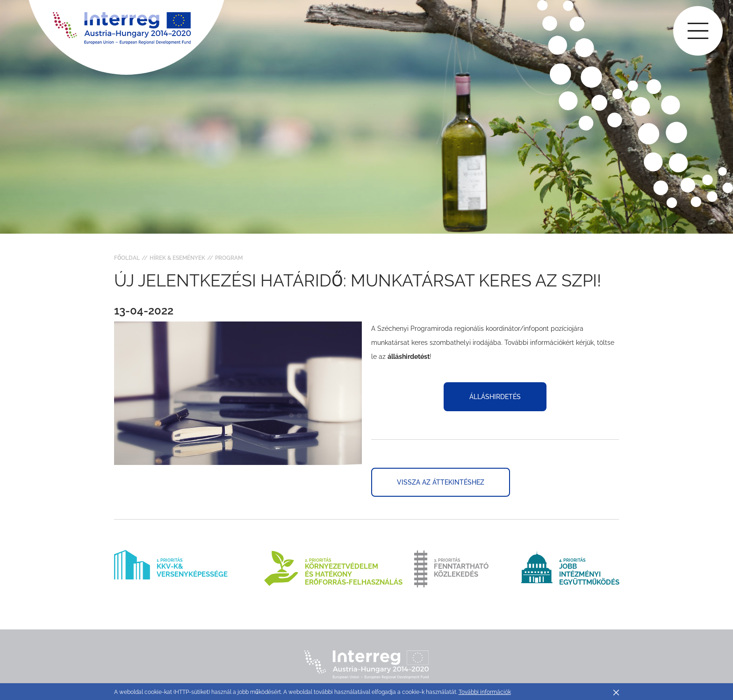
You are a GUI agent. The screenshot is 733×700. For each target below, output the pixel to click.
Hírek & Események (177, 258)
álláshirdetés (495, 397)
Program (229, 258)
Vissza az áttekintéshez (441, 482)
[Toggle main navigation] (698, 31)
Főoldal (127, 258)
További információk (485, 692)
